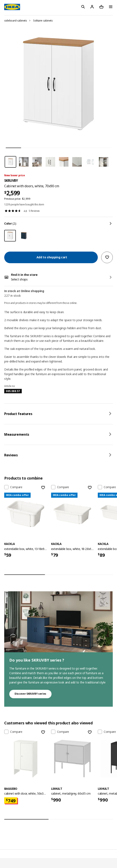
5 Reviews (34, 211)
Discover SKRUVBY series (30, 694)
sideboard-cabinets (16, 21)
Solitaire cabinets (43, 21)
